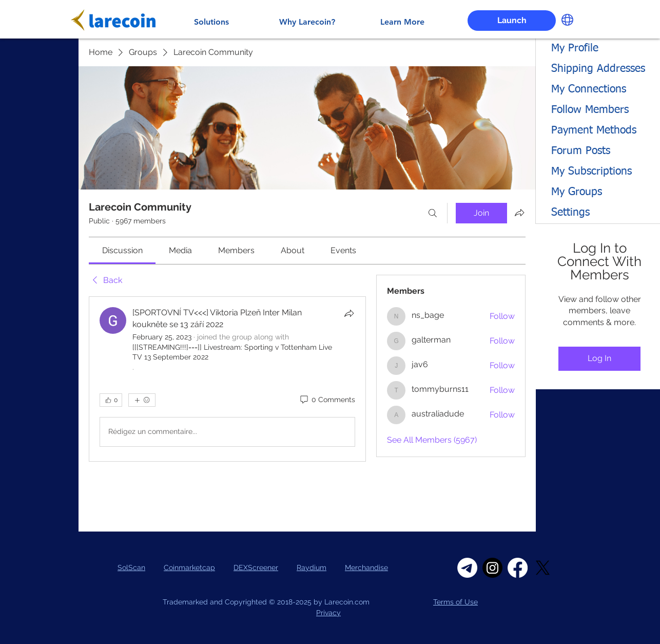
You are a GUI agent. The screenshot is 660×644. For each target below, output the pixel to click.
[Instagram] (492, 568)
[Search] (433, 213)
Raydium (312, 567)
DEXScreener (256, 567)
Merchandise (366, 567)
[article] (227, 379)
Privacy (328, 613)
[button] (567, 20)
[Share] (349, 313)
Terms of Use (455, 602)
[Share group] (519, 213)
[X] (543, 568)
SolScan (131, 567)
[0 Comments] (327, 400)
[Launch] (512, 21)
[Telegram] (467, 568)
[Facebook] (518, 568)
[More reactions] (142, 400)
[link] (122, 250)
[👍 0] (111, 400)
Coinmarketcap (189, 567)
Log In (599, 358)
